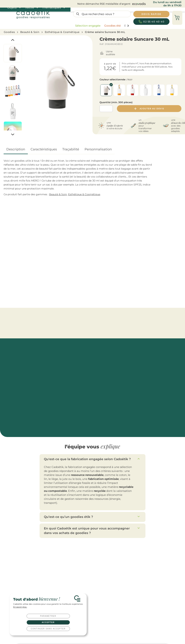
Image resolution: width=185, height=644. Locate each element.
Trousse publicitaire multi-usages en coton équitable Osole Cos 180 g (23, 276)
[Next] (13, 134)
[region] (101, 26)
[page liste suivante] (128, 26)
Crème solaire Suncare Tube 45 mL (107, 274)
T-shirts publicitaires (69, 588)
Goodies (9, 32)
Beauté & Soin (30, 32)
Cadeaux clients (101, 554)
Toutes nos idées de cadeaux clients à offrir (149, 560)
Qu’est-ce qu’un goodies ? (139, 582)
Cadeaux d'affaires (102, 565)
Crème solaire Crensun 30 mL (152, 274)
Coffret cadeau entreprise (106, 577)
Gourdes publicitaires (70, 554)
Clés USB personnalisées (106, 588)
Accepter (48, 622)
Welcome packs (101, 582)
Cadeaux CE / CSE (102, 571)
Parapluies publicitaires (71, 571)
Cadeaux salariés (101, 560)
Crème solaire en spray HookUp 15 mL (64, 274)
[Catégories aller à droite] (181, 240)
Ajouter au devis (149, 109)
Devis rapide (34, 537)
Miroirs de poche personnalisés (149, 317)
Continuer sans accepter (48, 629)
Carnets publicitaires (69, 577)
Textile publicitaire (68, 582)
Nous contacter (106, 537)
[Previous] (13, 40)
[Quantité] (106, 109)
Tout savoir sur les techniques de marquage (149, 588)
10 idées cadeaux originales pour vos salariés (149, 571)
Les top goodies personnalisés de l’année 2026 (150, 554)
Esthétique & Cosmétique (62, 32)
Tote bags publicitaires (71, 565)
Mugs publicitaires (68, 560)
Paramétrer (48, 616)
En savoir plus (20, 607)
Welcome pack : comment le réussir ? (146, 565)
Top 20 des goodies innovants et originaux (148, 577)
